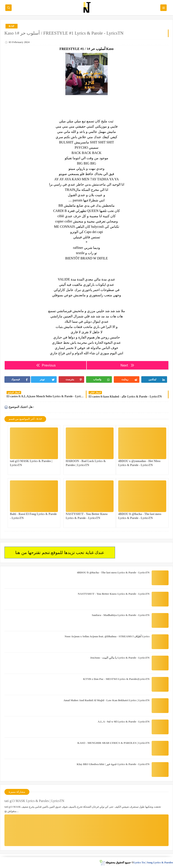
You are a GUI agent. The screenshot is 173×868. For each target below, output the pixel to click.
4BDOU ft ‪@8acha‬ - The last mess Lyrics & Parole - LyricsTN (113, 572)
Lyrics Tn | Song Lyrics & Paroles (153, 862)
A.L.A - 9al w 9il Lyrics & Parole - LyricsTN (124, 722)
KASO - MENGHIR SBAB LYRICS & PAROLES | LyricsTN (113, 743)
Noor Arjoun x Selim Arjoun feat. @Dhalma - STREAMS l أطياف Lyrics (107, 636)
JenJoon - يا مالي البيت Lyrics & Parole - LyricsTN (120, 658)
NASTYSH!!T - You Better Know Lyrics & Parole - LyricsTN (114, 594)
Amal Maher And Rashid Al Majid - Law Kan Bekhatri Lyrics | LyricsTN (106, 700)
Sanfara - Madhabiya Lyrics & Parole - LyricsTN (121, 615)
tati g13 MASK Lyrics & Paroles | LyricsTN (34, 801)
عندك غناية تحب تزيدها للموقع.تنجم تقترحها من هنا (60, 553)
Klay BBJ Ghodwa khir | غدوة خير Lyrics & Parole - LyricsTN (113, 764)
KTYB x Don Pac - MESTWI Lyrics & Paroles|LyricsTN (116, 679)
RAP (12, 26)
